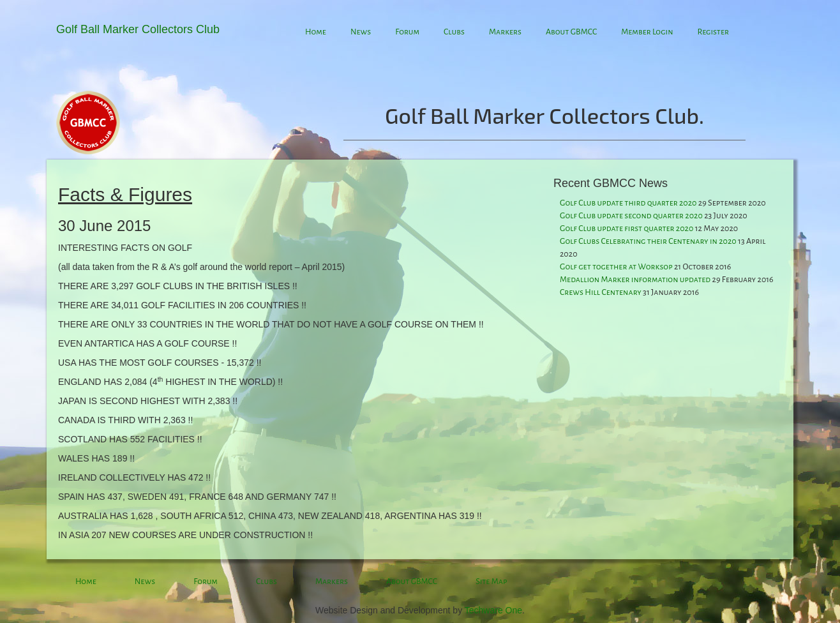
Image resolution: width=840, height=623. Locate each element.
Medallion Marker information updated (635, 280)
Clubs (454, 32)
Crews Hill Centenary (601, 292)
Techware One (493, 610)
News (361, 32)
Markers (505, 32)
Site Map (491, 582)
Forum (407, 32)
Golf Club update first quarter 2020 (626, 229)
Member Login (647, 32)
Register (713, 32)
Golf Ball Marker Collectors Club (138, 29)
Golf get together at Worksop (616, 267)
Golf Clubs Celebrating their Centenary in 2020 (648, 241)
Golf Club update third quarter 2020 (628, 203)
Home (316, 32)
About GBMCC (571, 32)
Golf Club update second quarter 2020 (631, 216)
